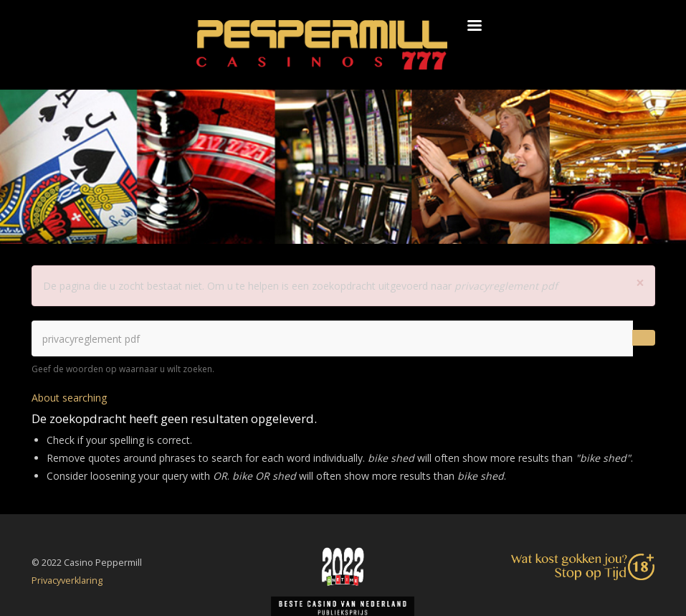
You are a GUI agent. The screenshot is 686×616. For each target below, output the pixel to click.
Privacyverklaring (67, 581)
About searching (69, 398)
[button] (640, 283)
